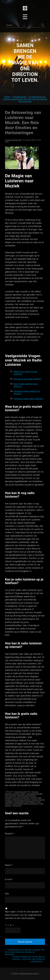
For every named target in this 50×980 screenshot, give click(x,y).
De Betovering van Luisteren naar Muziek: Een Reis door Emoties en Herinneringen (23, 123)
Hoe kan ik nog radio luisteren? (28, 379)
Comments (17, 806)
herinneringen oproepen (27, 796)
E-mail (9, 879)
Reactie (10, 834)
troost (38, 802)
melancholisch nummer (21, 800)
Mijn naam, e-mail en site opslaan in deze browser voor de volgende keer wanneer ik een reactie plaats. (23, 915)
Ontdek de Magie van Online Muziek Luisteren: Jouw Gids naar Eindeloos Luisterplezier (28, 959)
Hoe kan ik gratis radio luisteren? (29, 399)
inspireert (9, 798)
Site (7, 894)
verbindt (8, 804)
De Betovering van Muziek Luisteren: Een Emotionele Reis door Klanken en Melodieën (25, 952)
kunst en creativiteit (21, 798)
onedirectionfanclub (13, 140)
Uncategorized (20, 792)
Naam (9, 865)
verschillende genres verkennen (25, 804)
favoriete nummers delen (15, 794)
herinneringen (11, 796)
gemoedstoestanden (34, 794)
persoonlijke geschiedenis (25, 802)
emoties (35, 792)
